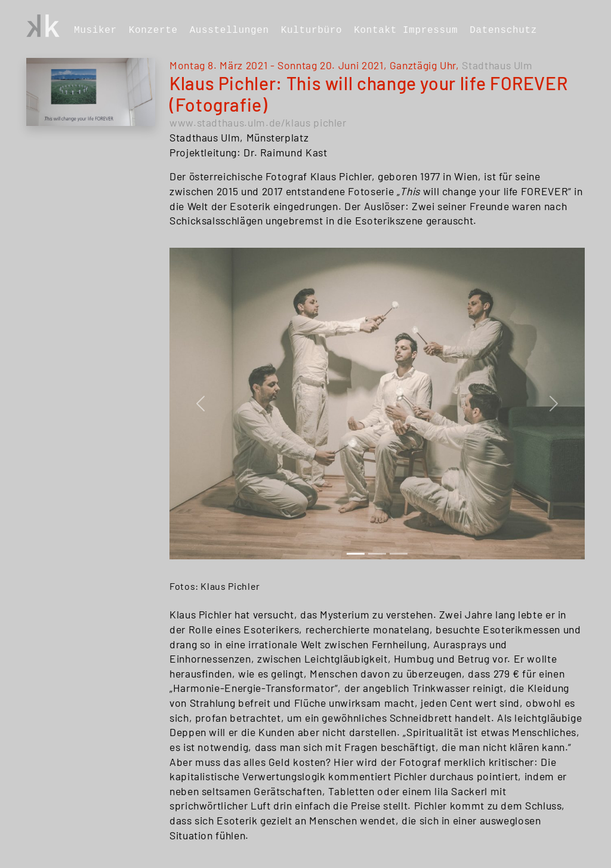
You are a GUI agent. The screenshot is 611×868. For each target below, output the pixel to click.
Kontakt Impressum (406, 30)
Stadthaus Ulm (497, 65)
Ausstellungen (229, 30)
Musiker (95, 30)
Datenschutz (503, 30)
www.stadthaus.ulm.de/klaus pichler (258, 122)
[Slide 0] (356, 554)
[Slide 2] (399, 554)
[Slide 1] (377, 554)
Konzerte (153, 30)
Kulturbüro (311, 30)
